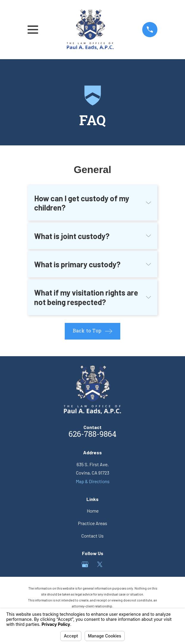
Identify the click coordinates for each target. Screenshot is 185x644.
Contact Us (92, 536)
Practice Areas (92, 523)
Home (93, 511)
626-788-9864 (92, 435)
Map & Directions (93, 481)
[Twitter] (100, 564)
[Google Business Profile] (85, 564)
